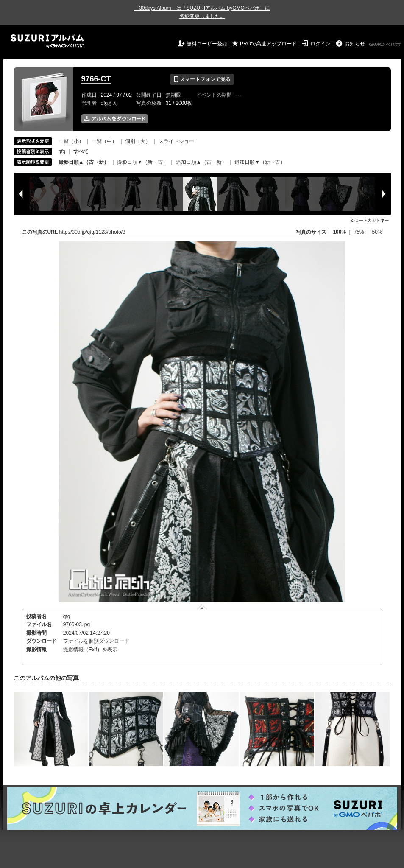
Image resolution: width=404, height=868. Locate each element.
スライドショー (176, 141)
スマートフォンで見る (202, 79)
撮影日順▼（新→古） (142, 162)
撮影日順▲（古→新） (84, 162)
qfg (62, 151)
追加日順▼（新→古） (260, 162)
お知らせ (355, 44)
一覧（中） (104, 141)
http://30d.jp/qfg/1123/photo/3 (92, 232)
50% (377, 232)
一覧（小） (71, 141)
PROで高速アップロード (268, 44)
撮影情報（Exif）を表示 (90, 650)
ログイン (320, 44)
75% (360, 232)
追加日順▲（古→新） (201, 162)
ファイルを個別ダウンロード (96, 641)
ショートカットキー (370, 220)
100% (339, 232)
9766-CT (96, 79)
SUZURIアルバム (47, 41)
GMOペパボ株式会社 (386, 45)
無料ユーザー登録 (207, 44)
